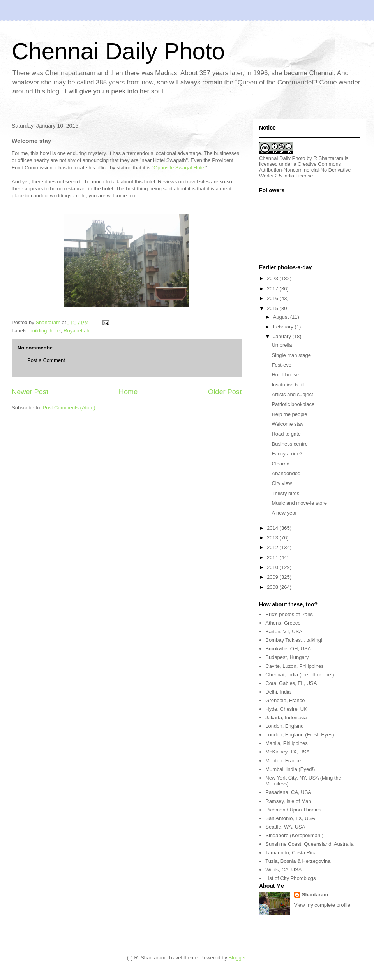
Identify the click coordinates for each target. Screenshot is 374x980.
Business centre (290, 444)
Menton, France (283, 761)
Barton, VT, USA (284, 631)
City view (282, 483)
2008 (273, 587)
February (284, 327)
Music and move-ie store (299, 503)
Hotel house (285, 375)
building (38, 331)
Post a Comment (46, 360)
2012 (273, 547)
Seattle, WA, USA (285, 827)
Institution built (288, 385)
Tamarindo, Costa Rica (291, 853)
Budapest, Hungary (287, 657)
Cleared (280, 464)
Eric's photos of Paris (289, 614)
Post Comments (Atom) (69, 408)
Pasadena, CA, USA (288, 792)
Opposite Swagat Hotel (179, 168)
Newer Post (30, 392)
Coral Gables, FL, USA (291, 683)
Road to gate (286, 434)
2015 (273, 308)
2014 (273, 528)
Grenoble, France (285, 700)
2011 (273, 558)
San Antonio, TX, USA (290, 818)
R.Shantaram (329, 158)
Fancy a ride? (287, 454)
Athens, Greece (283, 623)
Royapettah (77, 331)
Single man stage (291, 355)
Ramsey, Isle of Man (288, 801)
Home (128, 392)
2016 (273, 298)
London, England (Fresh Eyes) (300, 735)
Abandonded (286, 473)
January (283, 336)
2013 (273, 538)
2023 (273, 278)
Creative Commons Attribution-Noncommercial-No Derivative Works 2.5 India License (305, 170)
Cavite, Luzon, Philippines (295, 666)
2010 (273, 567)
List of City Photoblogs (290, 878)
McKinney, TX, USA (288, 752)
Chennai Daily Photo (118, 51)
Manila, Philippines (286, 743)
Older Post (225, 392)
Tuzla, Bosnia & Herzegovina (298, 861)
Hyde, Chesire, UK (286, 709)
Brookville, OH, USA (288, 649)
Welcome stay (287, 424)
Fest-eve (281, 365)
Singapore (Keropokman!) (294, 835)
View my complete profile (322, 905)
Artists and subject (292, 394)
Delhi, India (278, 692)
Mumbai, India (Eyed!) (290, 769)
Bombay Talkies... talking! (294, 640)
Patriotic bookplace (293, 404)
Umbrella (282, 345)
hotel (55, 331)
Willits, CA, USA (283, 870)
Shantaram (315, 895)
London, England (284, 726)
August (282, 317)
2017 (273, 289)
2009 (273, 577)
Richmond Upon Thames (293, 810)
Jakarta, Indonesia (286, 717)
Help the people (289, 414)
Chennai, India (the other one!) (300, 675)
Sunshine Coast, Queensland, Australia (309, 844)
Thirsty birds (285, 493)
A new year (284, 513)
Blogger (237, 958)
